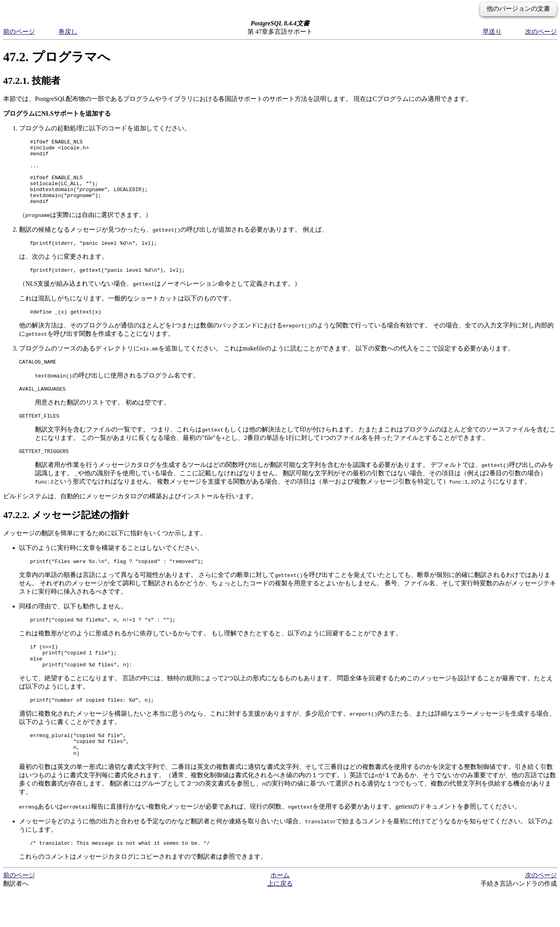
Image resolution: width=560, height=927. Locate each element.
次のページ (541, 32)
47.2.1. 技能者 (32, 81)
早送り (492, 32)
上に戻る (280, 919)
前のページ (19, 32)
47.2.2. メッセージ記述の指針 (66, 536)
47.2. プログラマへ (57, 57)
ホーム (280, 911)
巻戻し (68, 32)
